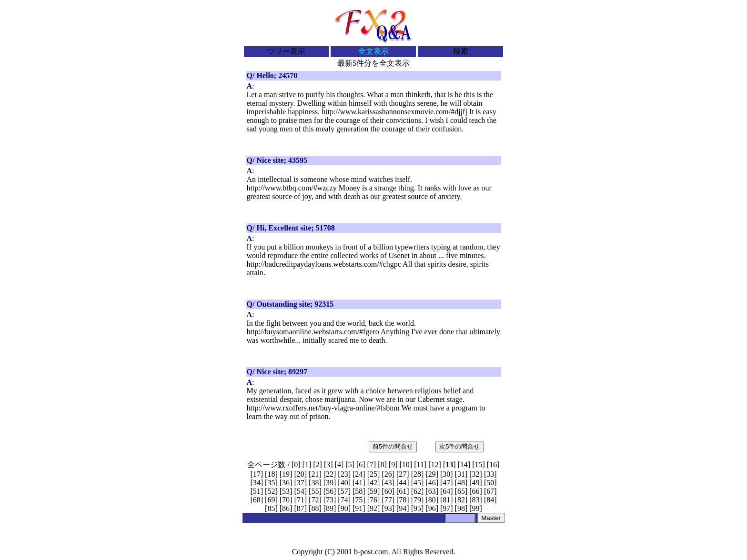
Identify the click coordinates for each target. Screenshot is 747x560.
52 (271, 491)
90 (344, 508)
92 (373, 508)
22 (330, 474)
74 (344, 500)
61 (403, 491)
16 (493, 465)
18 (271, 474)
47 (446, 483)
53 (286, 491)
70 (286, 500)
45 (417, 483)
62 (417, 491)
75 (359, 500)
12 (435, 465)
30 (446, 474)
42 (373, 483)
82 (461, 500)
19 (286, 474)
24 (359, 474)
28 (417, 474)
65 (461, 491)
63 (432, 491)
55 (315, 491)
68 (257, 500)
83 (476, 500)
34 (257, 483)
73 (330, 500)
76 (373, 500)
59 (373, 491)
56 (330, 491)
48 (461, 483)
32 (476, 474)
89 (330, 508)
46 (432, 483)
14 (464, 465)
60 (388, 491)
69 (271, 500)
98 (461, 508)
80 (432, 500)
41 (359, 483)
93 (388, 508)
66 (476, 491)
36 (286, 483)
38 (315, 483)
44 (403, 483)
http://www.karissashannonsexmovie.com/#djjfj (394, 112)
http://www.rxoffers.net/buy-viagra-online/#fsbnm (323, 408)
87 (301, 508)
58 (359, 491)
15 (479, 465)
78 (403, 500)
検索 (461, 51)
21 (315, 474)
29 (432, 474)
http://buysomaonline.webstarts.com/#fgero (313, 332)
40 (344, 483)
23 (344, 474)
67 (490, 491)
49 (476, 483)
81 (446, 500)
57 (344, 491)
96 (432, 508)
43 (388, 483)
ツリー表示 (286, 51)
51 (257, 491)
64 (446, 491)
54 (301, 491)
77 (388, 500)
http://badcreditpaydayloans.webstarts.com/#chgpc (324, 264)
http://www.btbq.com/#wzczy (292, 188)
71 (301, 500)
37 (301, 483)
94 (403, 508)
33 (490, 474)
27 (403, 474)
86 (286, 508)
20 (301, 474)
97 (446, 508)
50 (490, 483)
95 (417, 508)
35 (271, 483)
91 (359, 508)
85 (271, 508)
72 (315, 500)
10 (406, 465)
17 (257, 474)
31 (461, 474)
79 (417, 500)
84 (490, 500)
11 (420, 465)
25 (373, 474)
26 (388, 474)
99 (476, 508)
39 (330, 483)
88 (315, 508)
